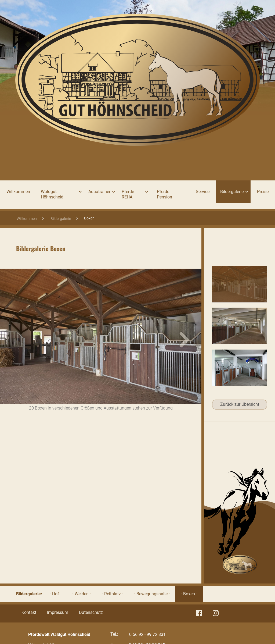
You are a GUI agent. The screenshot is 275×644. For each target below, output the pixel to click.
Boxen (189, 594)
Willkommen (18, 192)
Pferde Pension (164, 194)
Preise (263, 192)
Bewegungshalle (152, 594)
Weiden (82, 594)
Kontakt (29, 612)
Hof (56, 594)
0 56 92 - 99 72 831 (147, 634)
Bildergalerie (61, 219)
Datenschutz (91, 612)
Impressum (58, 612)
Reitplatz (113, 594)
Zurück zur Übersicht (240, 404)
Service (203, 192)
